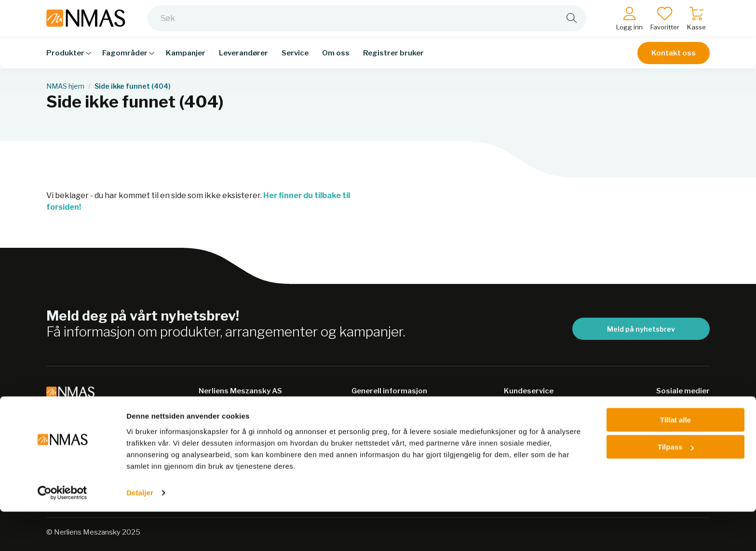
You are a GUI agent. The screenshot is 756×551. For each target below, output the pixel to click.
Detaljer (140, 532)
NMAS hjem (65, 86)
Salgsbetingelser (535, 411)
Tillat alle (675, 459)
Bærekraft (371, 411)
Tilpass (676, 486)
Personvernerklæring (392, 430)
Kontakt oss (674, 59)
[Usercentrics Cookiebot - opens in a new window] (62, 532)
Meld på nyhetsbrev (641, 329)
